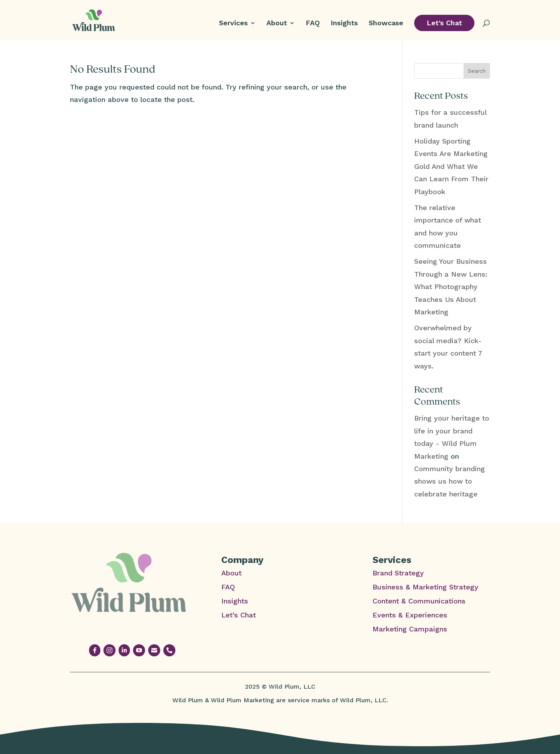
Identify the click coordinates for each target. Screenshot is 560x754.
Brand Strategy (398, 573)
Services (233, 24)
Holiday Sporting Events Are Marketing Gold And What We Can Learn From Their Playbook (451, 166)
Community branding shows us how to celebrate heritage (450, 481)
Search (477, 71)
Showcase (386, 24)
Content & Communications (419, 601)
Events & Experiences (410, 615)
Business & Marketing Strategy (425, 587)
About (277, 24)
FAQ (313, 24)
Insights (344, 24)
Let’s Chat (444, 23)
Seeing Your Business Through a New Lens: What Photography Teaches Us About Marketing (451, 287)
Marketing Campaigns (410, 629)
